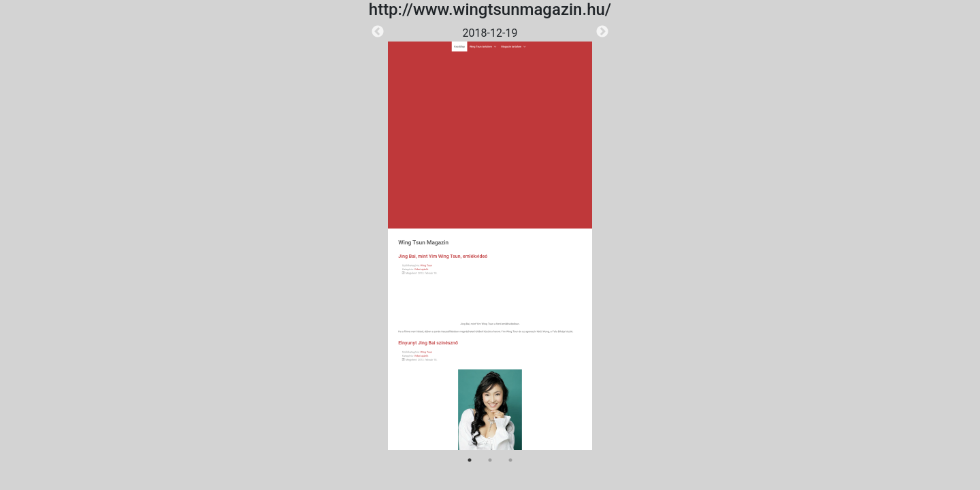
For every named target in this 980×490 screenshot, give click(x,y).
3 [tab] (510, 460)
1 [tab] (470, 460)
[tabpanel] (490, 238)
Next (602, 32)
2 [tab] (490, 460)
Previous (378, 32)
